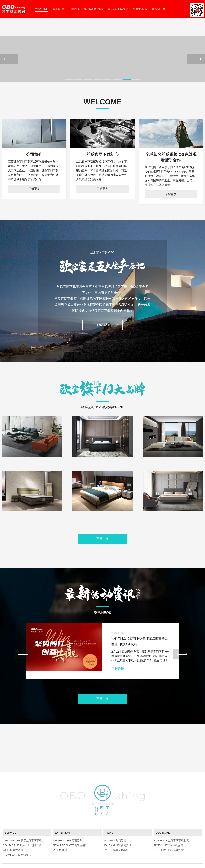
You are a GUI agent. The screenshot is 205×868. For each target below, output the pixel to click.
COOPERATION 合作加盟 (169, 829)
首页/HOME (42, 9)
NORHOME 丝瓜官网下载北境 (171, 820)
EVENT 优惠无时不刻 (116, 829)
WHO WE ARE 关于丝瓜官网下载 (22, 820)
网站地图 (6, 866)
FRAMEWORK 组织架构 (17, 834)
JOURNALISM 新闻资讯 (117, 825)
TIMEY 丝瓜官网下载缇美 (168, 825)
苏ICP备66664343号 (45, 851)
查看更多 (102, 566)
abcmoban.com (20, 856)
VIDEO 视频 (60, 829)
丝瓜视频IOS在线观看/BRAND (87, 9)
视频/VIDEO (158, 9)
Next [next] (196, 73)
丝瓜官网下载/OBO (118, 9)
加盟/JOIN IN (140, 9)
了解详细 (102, 352)
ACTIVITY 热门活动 (115, 820)
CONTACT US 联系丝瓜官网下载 (22, 825)
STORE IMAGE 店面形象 (68, 820)
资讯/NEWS (59, 9)
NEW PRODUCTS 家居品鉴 (69, 825)
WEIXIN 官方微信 (13, 829)
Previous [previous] (9, 73)
